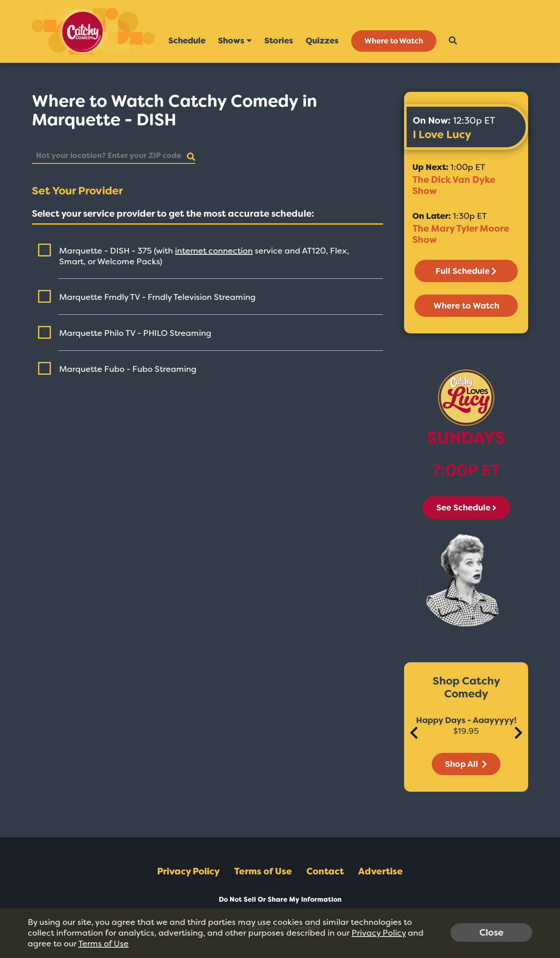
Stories (279, 41)
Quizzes (322, 41)
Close (491, 933)
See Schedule (466, 508)
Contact (325, 871)
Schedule (187, 41)
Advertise (381, 871)
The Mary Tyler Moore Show (461, 234)
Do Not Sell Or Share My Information (280, 899)
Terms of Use (263, 871)
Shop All (466, 764)
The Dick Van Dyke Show (454, 185)
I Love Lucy (442, 134)
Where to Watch (394, 41)
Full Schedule (466, 271)
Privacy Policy (188, 871)
